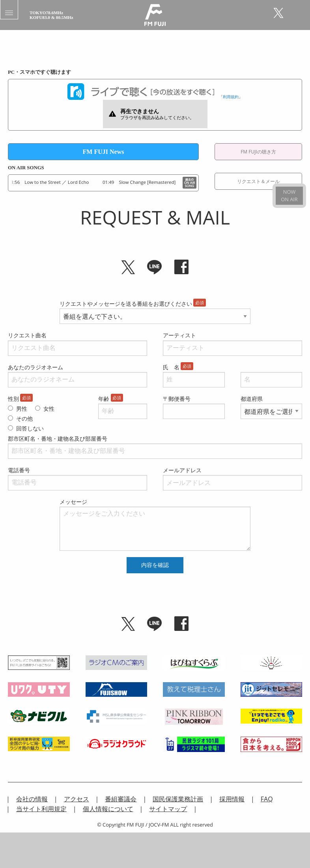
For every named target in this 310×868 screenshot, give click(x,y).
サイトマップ (168, 809)
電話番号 (19, 470)
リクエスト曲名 (27, 335)
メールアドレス (182, 470)
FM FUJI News (104, 152)
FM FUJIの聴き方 (258, 152)
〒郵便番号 (177, 399)
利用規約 (231, 97)
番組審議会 (121, 799)
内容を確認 (155, 565)
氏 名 (171, 367)
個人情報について (108, 809)
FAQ (267, 799)
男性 (22, 409)
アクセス (77, 799)
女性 (49, 409)
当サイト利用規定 (41, 809)
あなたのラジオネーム (35, 367)
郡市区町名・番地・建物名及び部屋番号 (58, 439)
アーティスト (179, 335)
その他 (24, 418)
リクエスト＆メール (258, 181)
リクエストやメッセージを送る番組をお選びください (126, 304)
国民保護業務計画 (178, 799)
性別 (13, 399)
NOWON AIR (289, 195)
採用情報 (232, 799)
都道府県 (252, 399)
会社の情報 (32, 799)
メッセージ (73, 502)
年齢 (104, 399)
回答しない (30, 428)
